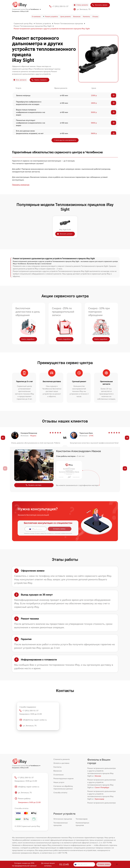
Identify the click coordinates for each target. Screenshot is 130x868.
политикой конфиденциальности (63, 533)
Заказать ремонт (65, 234)
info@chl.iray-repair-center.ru (33, 720)
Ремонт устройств (51, 17)
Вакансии (77, 17)
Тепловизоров (82, 819)
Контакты (86, 17)
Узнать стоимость (39, 80)
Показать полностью (21, 185)
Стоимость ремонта (62, 759)
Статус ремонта (81, 5)
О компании (36, 17)
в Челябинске (35, 9)
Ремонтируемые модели (64, 778)
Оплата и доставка (61, 763)
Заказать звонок (100, 5)
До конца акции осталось (48, 864)
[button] (3, 438)
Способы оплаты (60, 793)
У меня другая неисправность (65, 140)
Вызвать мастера (33, 485)
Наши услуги (59, 782)
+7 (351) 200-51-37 (60, 6)
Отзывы (95, 17)
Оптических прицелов (63, 819)
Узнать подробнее (28, 339)
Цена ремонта (65, 17)
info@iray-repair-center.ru (27, 787)
